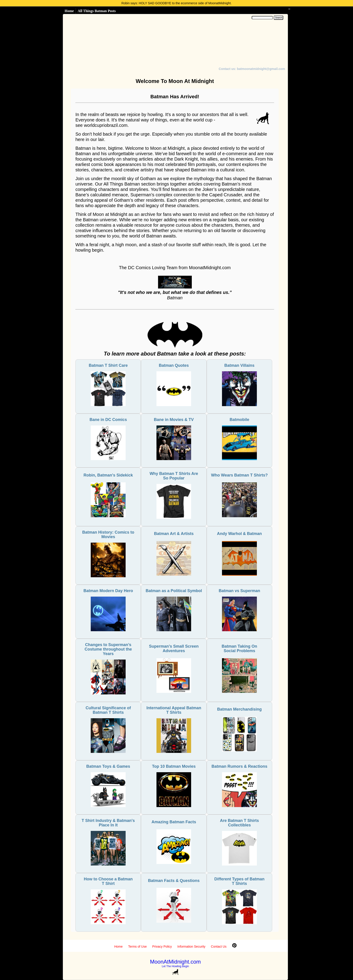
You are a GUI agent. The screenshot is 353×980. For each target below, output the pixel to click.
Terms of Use (137, 946)
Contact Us (219, 946)
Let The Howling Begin (175, 966)
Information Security (191, 946)
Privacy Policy (162, 946)
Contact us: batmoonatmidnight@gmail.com (252, 69)
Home (69, 11)
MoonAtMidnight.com (175, 962)
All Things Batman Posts (97, 11)
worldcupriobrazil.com (106, 125)
